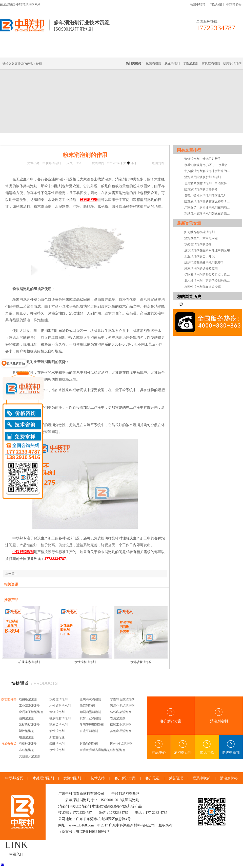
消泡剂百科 (183, 747)
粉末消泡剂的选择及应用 (201, 269)
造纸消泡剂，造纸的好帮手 (202, 159)
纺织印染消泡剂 (121, 712)
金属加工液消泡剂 (31, 712)
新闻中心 (33, 139)
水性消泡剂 (191, 63)
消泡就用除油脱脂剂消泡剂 (202, 177)
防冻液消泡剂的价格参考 (201, 189)
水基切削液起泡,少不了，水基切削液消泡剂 (208, 165)
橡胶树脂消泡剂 (60, 718)
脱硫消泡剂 (172, 63)
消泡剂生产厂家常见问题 (201, 238)
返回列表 (158, 163)
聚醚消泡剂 (153, 63)
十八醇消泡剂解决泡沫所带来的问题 (208, 171)
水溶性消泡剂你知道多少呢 (202, 287)
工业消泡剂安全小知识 (199, 256)
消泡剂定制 (139, 51)
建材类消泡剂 (58, 725)
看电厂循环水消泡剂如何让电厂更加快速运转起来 (208, 195)
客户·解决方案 (168, 51)
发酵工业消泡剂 (90, 718)
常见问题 (207, 747)
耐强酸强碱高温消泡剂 (95, 750)
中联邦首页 (19, 51)
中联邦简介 (234, 5)
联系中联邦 (222, 51)
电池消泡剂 (27, 737)
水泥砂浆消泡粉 (141, 662)
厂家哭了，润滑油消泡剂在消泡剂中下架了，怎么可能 (208, 207)
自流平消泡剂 (89, 731)
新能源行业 (57, 737)
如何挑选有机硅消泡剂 (199, 232)
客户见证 (152, 778)
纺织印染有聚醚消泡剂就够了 (204, 262)
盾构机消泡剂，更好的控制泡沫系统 (208, 281)
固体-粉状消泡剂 (121, 744)
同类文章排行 (189, 150)
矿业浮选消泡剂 (29, 662)
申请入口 (16, 854)
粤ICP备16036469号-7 (93, 832)
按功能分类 (9, 699)
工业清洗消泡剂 (30, 706)
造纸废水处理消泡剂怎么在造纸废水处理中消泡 (208, 214)
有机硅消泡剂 (48, 51)
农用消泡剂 (118, 718)
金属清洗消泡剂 (90, 699)
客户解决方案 (171, 716)
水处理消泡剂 (110, 51)
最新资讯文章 (189, 223)
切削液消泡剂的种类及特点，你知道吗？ (208, 275)
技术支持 (98, 778)
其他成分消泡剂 (30, 756)
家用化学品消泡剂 (122, 706)
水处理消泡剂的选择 (198, 244)
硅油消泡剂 (118, 750)
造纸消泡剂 (57, 712)
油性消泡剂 (57, 731)
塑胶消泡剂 (27, 731)
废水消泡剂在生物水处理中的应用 (207, 250)
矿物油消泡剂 (89, 744)
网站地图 (216, 5)
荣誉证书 (176, 778)
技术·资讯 (197, 51)
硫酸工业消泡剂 (121, 725)
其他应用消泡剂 (121, 731)
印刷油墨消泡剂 (90, 712)
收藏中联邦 (198, 5)
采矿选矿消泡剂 (30, 725)
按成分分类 (9, 744)
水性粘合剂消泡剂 (122, 699)
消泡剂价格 (229, 778)
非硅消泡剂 (27, 750)
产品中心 (159, 747)
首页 (21, 139)
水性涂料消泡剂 (85, 662)
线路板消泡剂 (79, 51)
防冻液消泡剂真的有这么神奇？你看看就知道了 (208, 201)
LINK (17, 845)
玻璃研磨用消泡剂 (92, 725)
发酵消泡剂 (72, 778)
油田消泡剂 (27, 718)
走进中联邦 (231, 747)
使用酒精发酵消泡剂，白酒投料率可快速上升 (208, 183)
